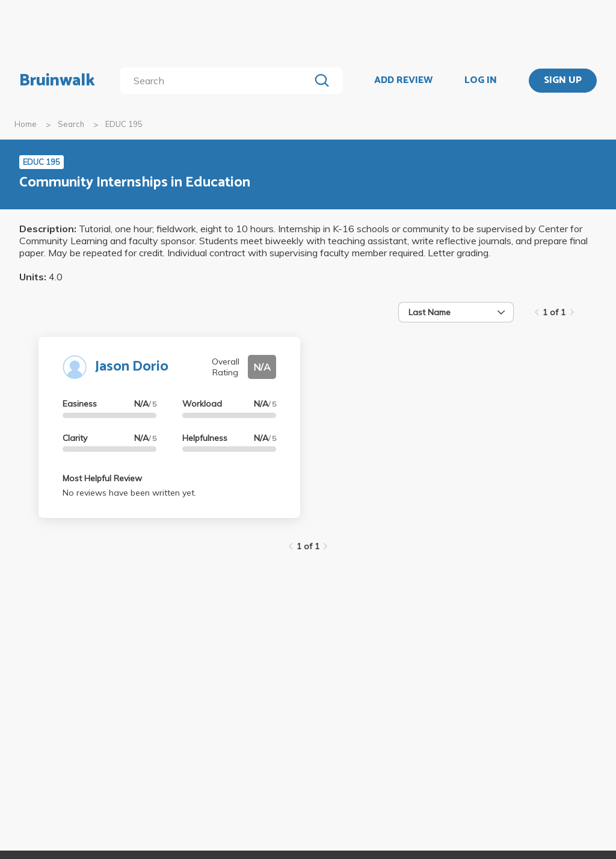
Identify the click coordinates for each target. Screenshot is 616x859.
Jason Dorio (132, 367)
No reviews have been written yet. (129, 493)
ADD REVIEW (403, 81)
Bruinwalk (57, 81)
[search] (217, 81)
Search (71, 124)
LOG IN (481, 81)
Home (26, 124)
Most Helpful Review (102, 478)
